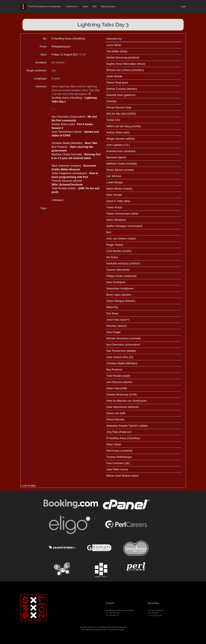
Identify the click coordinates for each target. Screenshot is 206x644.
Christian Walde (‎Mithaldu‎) (67, 143)
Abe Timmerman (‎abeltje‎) (121, 351)
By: (45, 39)
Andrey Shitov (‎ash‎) (63, 124)
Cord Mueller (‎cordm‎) (119, 251)
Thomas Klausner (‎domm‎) (67, 181)
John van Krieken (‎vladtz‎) (121, 239)
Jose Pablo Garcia (117, 469)
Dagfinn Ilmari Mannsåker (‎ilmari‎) (126, 64)
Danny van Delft (116, 413)
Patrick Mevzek (115, 420)
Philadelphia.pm (61, 47)
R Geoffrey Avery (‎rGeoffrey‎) (68, 39)
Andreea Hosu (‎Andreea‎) (121, 151)
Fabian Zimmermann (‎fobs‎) (122, 214)
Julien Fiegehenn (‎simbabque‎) (69, 173)
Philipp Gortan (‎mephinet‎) (121, 276)
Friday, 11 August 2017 (65, 55)
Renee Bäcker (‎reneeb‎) (120, 170)
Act (105, 630)
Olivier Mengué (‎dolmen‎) (121, 301)
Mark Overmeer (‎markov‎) (66, 166)
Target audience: (37, 71)
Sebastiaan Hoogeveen (120, 288)
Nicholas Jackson (117, 326)
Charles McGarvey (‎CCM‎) (122, 395)
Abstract (58, 200)
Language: (41, 79)
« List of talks (28, 486)
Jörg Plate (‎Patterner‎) (119, 432)
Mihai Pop (112, 307)
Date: (44, 55)
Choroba (111, 101)
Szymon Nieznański (118, 270)
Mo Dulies (112, 257)
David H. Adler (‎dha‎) (118, 201)
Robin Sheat (114, 444)
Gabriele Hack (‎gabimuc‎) (121, 95)
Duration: (41, 63)
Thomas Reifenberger (119, 457)
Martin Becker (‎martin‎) (119, 189)
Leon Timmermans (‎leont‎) (67, 132)
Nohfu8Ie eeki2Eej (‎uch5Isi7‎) (123, 264)
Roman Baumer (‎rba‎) (119, 108)
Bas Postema (59, 147)
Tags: (44, 208)
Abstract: (41, 86)
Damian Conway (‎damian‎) (122, 89)
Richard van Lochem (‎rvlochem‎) (125, 70)
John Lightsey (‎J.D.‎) (118, 145)
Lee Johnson (114, 176)
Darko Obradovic (116, 220)
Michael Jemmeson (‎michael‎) (124, 338)
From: (44, 47)
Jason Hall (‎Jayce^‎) (118, 320)
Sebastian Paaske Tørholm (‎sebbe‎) (127, 426)
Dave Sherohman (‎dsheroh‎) (123, 407)
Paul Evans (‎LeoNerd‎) (119, 451)
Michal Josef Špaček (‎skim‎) (122, 476)
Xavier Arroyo (114, 207)
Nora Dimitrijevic (116, 282)
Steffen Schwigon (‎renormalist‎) (124, 226)
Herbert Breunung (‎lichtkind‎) (123, 58)
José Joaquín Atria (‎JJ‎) (120, 357)
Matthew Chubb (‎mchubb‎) (67, 154)
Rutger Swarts (115, 245)
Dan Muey (112, 313)
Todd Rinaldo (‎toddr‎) (64, 188)
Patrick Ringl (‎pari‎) (117, 83)
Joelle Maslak (114, 76)
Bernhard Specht (116, 157)
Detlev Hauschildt (117, 388)
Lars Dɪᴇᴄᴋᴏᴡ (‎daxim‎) (119, 382)
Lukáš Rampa (115, 182)
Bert (109, 232)
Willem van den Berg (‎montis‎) (124, 126)
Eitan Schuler (114, 195)
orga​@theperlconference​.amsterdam (120, 610)
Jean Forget (113, 332)
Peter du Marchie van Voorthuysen (127, 401)
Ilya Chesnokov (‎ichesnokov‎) (68, 117)
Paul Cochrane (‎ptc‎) (118, 463)
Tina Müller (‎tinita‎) (117, 51)
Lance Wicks (114, 45)
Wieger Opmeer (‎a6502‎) (121, 139)
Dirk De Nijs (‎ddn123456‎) (121, 114)
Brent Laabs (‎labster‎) (119, 295)
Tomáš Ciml (113, 120)
